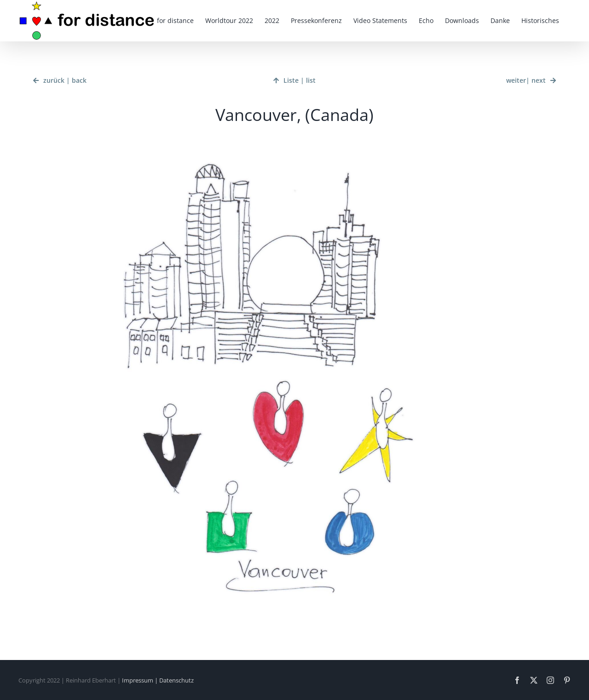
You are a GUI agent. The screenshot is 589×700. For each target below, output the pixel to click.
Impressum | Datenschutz (158, 680)
